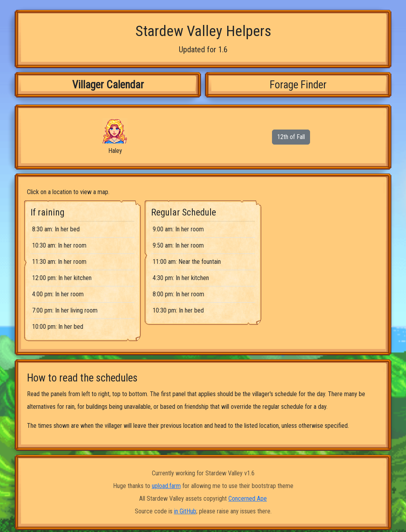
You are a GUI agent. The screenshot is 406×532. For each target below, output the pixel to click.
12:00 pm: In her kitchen (62, 278)
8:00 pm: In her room (178, 294)
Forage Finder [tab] (298, 85)
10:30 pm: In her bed (178, 310)
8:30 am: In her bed (56, 229)
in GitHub (185, 511)
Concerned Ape (248, 499)
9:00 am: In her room (178, 229)
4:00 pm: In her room (58, 294)
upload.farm (166, 486)
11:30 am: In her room (59, 262)
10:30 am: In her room (59, 245)
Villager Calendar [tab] (108, 85)
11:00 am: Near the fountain (187, 262)
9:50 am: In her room (178, 245)
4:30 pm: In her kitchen (181, 278)
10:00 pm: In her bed (58, 327)
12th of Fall (291, 137)
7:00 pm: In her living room (65, 310)
